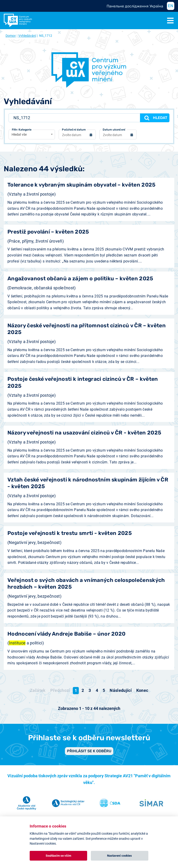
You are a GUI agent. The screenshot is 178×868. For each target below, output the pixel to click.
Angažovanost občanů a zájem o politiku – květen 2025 (80, 279)
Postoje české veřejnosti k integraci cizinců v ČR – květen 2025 (83, 382)
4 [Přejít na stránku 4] (97, 690)
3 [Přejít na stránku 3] (90, 690)
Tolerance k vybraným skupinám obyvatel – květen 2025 (82, 185)
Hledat (156, 118)
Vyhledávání (27, 36)
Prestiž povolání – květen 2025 (48, 232)
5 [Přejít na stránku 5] (104, 690)
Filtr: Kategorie (22, 130)
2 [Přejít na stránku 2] (83, 690)
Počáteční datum (74, 130)
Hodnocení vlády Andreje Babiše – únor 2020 (66, 634)
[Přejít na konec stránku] (142, 690)
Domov (11, 36)
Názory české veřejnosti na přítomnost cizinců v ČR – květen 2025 (87, 329)
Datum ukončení (114, 130)
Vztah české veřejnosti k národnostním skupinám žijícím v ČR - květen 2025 (88, 483)
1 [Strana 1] (76, 690)
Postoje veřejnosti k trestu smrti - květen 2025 (70, 533)
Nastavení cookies (119, 856)
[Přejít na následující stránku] (121, 690)
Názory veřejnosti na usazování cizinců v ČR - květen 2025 (84, 433)
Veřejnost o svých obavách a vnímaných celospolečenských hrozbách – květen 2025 (86, 584)
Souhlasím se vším (58, 856)
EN (171, 6)
